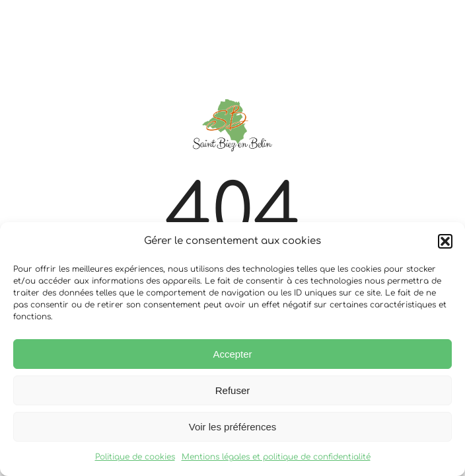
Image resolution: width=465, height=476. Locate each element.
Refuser (233, 390)
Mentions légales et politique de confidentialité (276, 457)
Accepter (232, 354)
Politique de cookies (135, 457)
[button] (445, 241)
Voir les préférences (233, 427)
